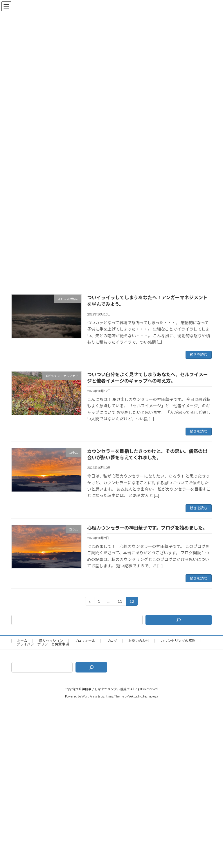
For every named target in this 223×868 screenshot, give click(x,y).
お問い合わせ (139, 641)
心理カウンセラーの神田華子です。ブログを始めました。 (147, 528)
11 (120, 602)
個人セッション (51, 641)
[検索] (179, 620)
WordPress (89, 696)
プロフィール (85, 641)
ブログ (112, 641)
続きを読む (199, 355)
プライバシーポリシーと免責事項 (43, 644)
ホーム (22, 641)
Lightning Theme (112, 696)
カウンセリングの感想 (178, 641)
